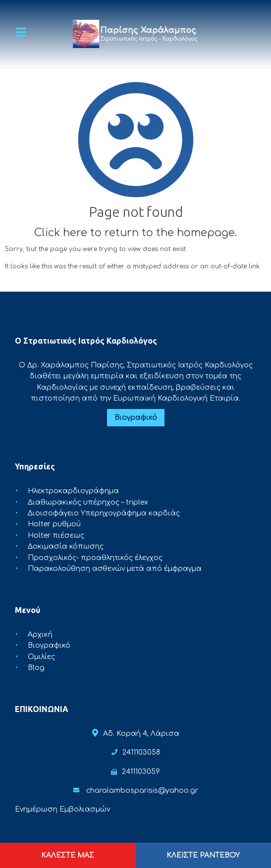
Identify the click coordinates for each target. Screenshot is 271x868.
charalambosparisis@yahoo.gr (142, 791)
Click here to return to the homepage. (135, 233)
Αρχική (40, 635)
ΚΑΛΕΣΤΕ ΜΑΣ (68, 855)
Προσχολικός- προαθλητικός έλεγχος (95, 558)
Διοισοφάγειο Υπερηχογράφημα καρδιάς (104, 513)
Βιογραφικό (136, 418)
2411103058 (141, 752)
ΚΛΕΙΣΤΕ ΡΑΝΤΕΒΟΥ (203, 855)
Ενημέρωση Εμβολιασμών (62, 809)
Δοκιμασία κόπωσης (66, 546)
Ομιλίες (41, 657)
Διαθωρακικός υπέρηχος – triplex (88, 502)
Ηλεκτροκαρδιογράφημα (73, 491)
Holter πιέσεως (56, 536)
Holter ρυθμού (54, 525)
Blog (36, 668)
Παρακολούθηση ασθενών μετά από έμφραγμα (115, 569)
